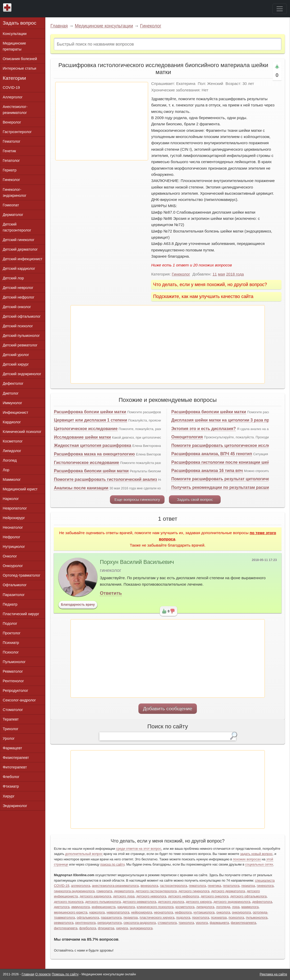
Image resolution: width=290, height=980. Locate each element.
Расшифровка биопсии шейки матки (91, 471)
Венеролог (12, 122)
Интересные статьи (20, 68)
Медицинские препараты (14, 46)
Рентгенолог (13, 681)
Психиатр (11, 643)
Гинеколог (151, 26)
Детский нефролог (19, 297)
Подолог (10, 623)
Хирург (9, 796)
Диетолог (11, 393)
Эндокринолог (15, 806)
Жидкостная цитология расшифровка (92, 445)
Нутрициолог (14, 547)
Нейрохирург (14, 518)
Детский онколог (17, 307)
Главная (59, 26)
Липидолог (12, 451)
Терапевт (11, 719)
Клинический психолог (22, 432)
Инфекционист (16, 412)
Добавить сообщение (168, 709)
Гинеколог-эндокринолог (15, 193)
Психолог (11, 652)
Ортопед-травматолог (22, 575)
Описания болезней (20, 59)
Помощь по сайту (65, 974)
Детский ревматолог (20, 345)
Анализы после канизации (81, 488)
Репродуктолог (16, 691)
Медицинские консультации (104, 26)
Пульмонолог (14, 662)
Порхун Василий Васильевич (137, 562)
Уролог (9, 738)
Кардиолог (12, 422)
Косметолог (13, 441)
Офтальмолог (15, 585)
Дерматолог (13, 215)
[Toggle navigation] (280, 9)
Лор (6, 470)
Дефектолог (13, 383)
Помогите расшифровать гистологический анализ (105, 479)
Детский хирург (16, 364)
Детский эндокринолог (22, 374)
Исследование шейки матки (82, 437)
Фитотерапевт (15, 767)
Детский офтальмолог (22, 316)
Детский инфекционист (23, 259)
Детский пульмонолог (21, 336)
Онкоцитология (187, 437)
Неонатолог (13, 527)
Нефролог (12, 537)
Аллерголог (13, 97)
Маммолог (12, 480)
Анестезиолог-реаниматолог (15, 110)
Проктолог (12, 633)
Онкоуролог (13, 566)
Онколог (10, 556)
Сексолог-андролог (19, 700)
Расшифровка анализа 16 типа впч (207, 471)
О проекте (43, 974)
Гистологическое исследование (86, 463)
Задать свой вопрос (195, 499)
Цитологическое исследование (86, 429)
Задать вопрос (20, 23)
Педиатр (10, 604)
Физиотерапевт (16, 758)
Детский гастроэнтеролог (17, 227)
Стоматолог (13, 710)
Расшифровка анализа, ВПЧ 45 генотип (212, 454)
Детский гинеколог (19, 240)
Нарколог (11, 499)
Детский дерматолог (20, 249)
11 (215, 274)
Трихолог (11, 729)
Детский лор (13, 278)
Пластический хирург (21, 614)
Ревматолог (13, 671)
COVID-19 (11, 88)
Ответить (111, 593)
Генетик (9, 151)
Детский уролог (16, 355)
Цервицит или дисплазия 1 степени (90, 420)
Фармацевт (13, 748)
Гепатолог (11, 161)
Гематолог (12, 141)
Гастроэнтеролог (17, 132)
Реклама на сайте (273, 974)
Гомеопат (11, 205)
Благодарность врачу (78, 605)
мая (222, 274)
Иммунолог (13, 403)
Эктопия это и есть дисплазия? (203, 429)
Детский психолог (18, 326)
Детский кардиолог (19, 268)
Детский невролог (18, 288)
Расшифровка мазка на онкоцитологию (94, 454)
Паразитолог (14, 595)
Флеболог (11, 777)
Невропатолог (15, 508)
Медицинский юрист (20, 489)
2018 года (235, 274)
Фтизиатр (11, 786)
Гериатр (10, 170)
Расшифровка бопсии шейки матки (90, 412)
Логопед (10, 460)
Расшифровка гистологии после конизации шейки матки (229, 462)
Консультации (15, 34)
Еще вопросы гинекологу (137, 499)
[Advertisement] (102, 121)
